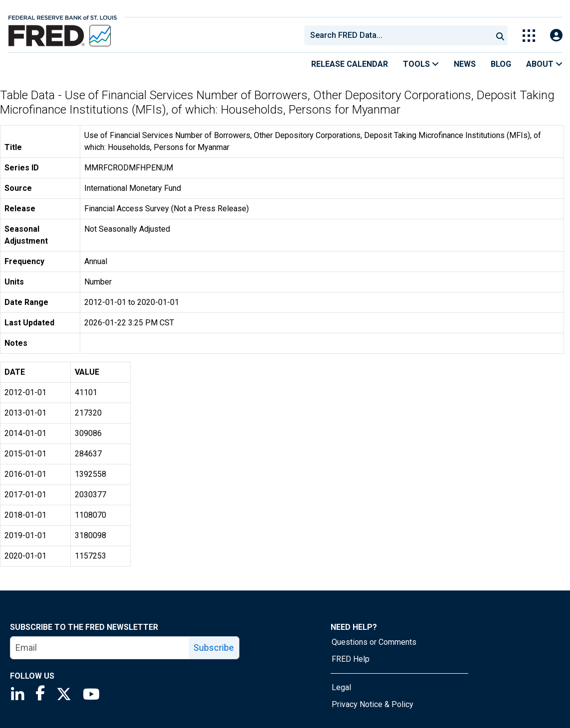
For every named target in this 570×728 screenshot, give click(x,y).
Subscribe (214, 648)
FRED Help (351, 659)
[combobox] (397, 35)
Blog (501, 64)
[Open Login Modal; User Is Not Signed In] (556, 36)
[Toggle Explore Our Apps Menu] (529, 36)
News (465, 64)
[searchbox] (400, 35)
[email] (100, 648)
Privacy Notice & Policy (373, 704)
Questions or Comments (374, 642)
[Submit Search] (500, 35)
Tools (421, 64)
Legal (341, 687)
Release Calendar (350, 64)
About (544, 64)
